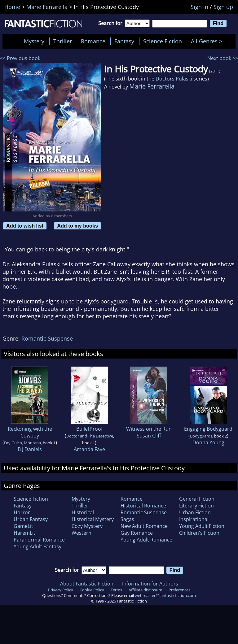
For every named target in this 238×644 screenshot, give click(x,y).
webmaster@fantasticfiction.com (165, 595)
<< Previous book (20, 58)
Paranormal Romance (39, 540)
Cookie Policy (92, 590)
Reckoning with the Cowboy (30, 432)
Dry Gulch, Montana (22, 443)
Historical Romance (143, 506)
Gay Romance (137, 533)
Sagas (127, 519)
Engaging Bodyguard (208, 429)
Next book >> (223, 58)
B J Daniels (30, 449)
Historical (83, 512)
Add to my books (77, 226)
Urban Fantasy (31, 519)
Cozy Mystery (87, 526)
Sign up (223, 7)
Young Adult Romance (146, 540)
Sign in (199, 7)
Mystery (34, 41)
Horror (22, 512)
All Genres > (208, 41)
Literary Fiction (196, 506)
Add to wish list (25, 226)
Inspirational (194, 519)
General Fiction (197, 499)
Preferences (179, 590)
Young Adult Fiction (202, 526)
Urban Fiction (195, 512)
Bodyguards (201, 436)
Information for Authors (150, 584)
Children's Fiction (199, 533)
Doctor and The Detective (90, 436)
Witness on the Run (149, 429)
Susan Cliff (149, 436)
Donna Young (208, 442)
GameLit (23, 526)
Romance (93, 41)
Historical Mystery (93, 519)
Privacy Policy (61, 590)
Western (82, 533)
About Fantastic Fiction (87, 584)
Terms (116, 590)
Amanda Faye (89, 449)
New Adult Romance (144, 526)
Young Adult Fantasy (37, 546)
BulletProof (89, 429)
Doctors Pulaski (174, 79)
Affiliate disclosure (145, 590)
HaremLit (24, 533)
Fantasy (124, 41)
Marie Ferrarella (152, 86)
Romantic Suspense (47, 338)
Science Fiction (163, 41)
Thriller (63, 41)
